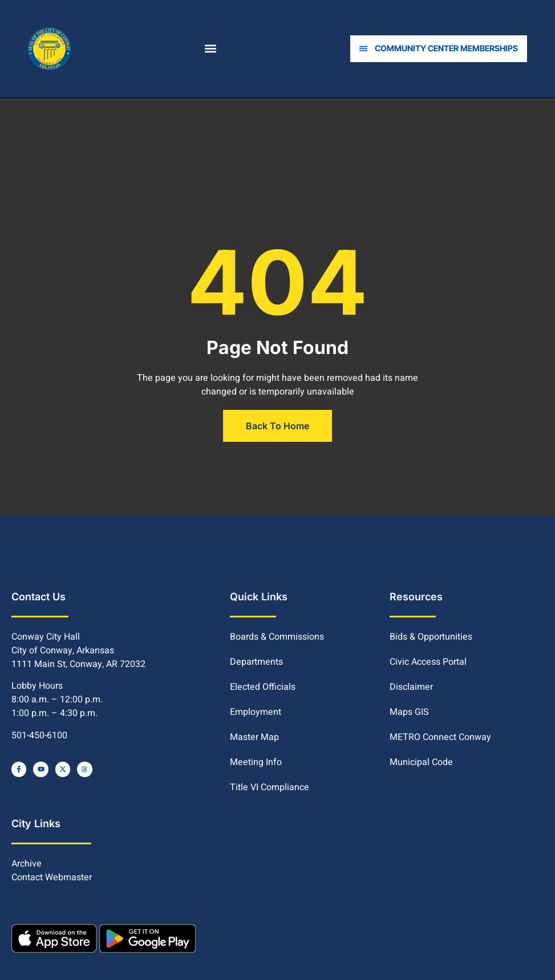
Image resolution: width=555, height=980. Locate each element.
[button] (212, 49)
